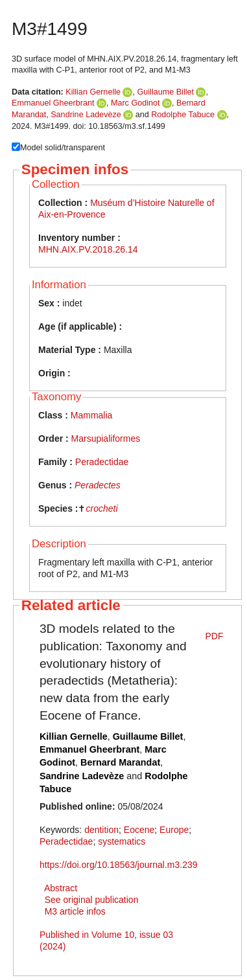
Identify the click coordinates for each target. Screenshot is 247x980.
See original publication (92, 900)
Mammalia (92, 415)
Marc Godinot (135, 103)
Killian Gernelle (93, 92)
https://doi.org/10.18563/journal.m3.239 (119, 865)
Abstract (61, 888)
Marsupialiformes (106, 439)
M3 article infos (75, 911)
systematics (122, 841)
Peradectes (98, 485)
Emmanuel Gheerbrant (53, 103)
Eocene (139, 830)
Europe (174, 830)
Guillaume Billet (165, 92)
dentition (101, 830)
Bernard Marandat (120, 762)
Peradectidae (102, 462)
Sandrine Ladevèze (86, 115)
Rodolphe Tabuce (183, 115)
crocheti (101, 508)
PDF (215, 636)
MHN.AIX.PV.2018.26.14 (88, 249)
